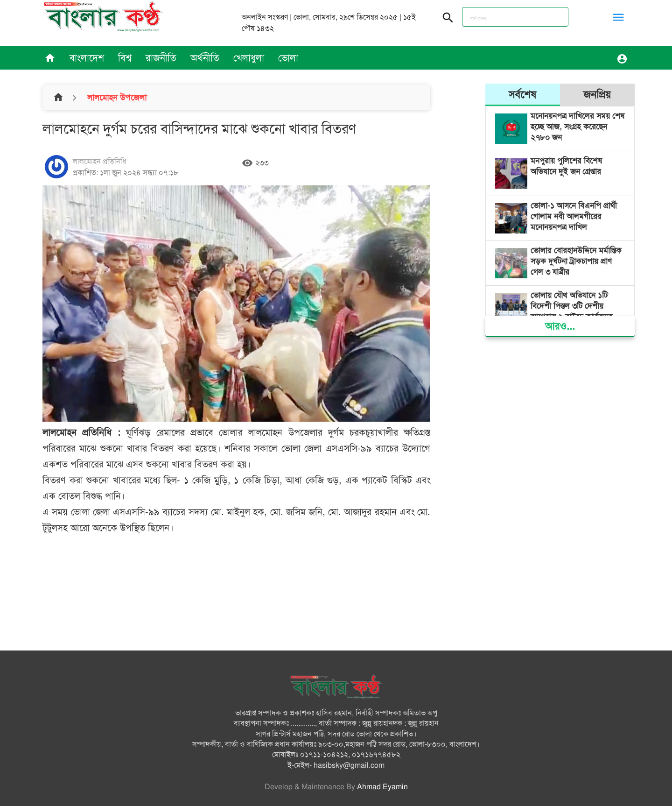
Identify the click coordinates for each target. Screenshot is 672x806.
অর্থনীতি (205, 58)
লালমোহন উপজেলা (116, 98)
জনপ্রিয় (597, 95)
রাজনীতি (161, 58)
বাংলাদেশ (87, 58)
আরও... (560, 326)
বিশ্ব (125, 58)
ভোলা (288, 58)
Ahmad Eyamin (382, 787)
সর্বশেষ (522, 95)
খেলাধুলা (249, 58)
